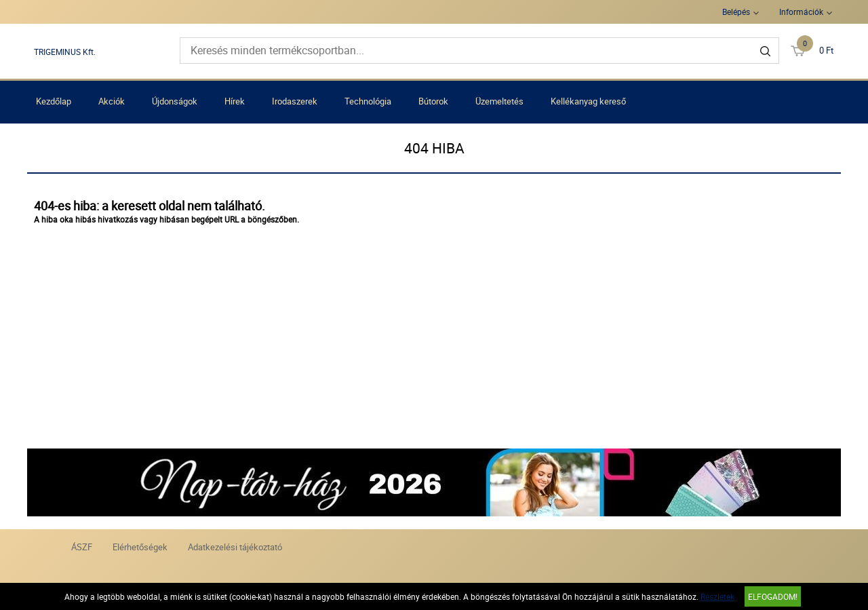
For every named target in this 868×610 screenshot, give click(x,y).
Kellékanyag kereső (588, 101)
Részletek (717, 596)
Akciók (112, 101)
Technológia (368, 101)
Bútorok (433, 101)
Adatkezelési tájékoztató (235, 547)
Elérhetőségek (140, 547)
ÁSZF (82, 547)
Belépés (736, 12)
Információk (801, 12)
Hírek (235, 101)
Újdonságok (175, 101)
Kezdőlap (54, 101)
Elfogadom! (773, 596)
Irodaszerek (295, 101)
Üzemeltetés (499, 101)
